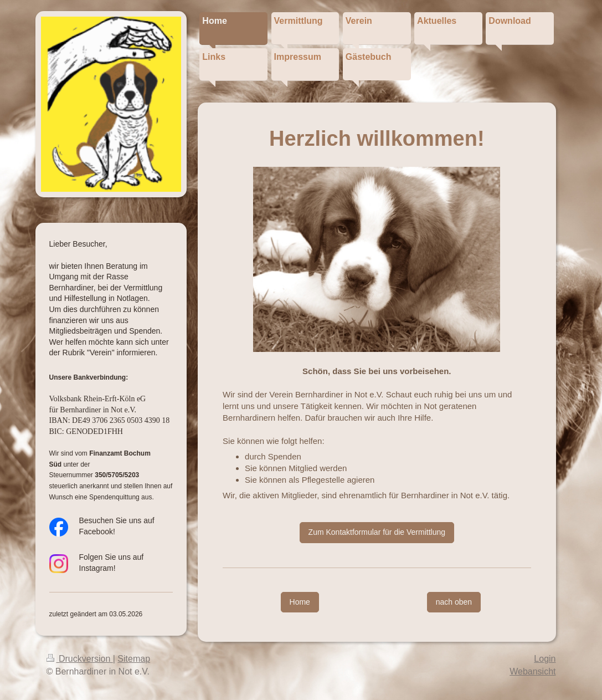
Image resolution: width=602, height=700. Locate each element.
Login (545, 659)
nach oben (454, 602)
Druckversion (80, 659)
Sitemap (134, 659)
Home (300, 602)
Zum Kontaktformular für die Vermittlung (377, 532)
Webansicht (532, 671)
